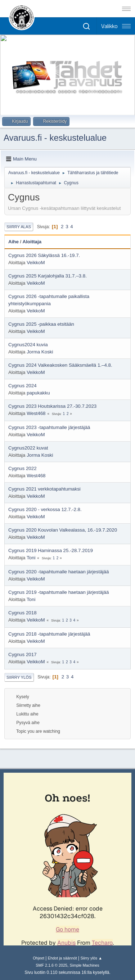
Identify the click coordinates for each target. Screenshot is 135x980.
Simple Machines (85, 965)
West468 (36, 413)
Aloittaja (32, 242)
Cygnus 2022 (22, 468)
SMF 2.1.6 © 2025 (51, 965)
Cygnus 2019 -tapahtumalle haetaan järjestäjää (58, 592)
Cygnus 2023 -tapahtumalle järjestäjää (49, 427)
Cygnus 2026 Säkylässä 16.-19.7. (44, 255)
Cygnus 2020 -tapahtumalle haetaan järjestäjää (58, 572)
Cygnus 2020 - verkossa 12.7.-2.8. (45, 509)
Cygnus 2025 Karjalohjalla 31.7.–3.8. (48, 276)
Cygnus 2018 (22, 613)
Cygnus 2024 (22, 386)
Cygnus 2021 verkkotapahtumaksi (44, 489)
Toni (31, 558)
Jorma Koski (40, 352)
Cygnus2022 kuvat (28, 448)
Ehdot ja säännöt (62, 958)
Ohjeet (39, 958)
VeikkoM (36, 263)
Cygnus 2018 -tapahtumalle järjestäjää (49, 634)
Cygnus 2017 (22, 654)
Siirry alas (19, 227)
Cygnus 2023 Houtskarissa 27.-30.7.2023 (52, 406)
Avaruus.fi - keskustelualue (55, 138)
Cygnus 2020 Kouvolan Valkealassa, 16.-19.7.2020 (63, 530)
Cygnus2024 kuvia (28, 345)
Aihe (13, 242)
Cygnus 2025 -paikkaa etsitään (41, 324)
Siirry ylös (19, 677)
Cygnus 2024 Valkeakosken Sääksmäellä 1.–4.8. (60, 365)
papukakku (38, 393)
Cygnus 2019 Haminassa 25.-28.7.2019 (51, 550)
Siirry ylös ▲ (91, 958)
